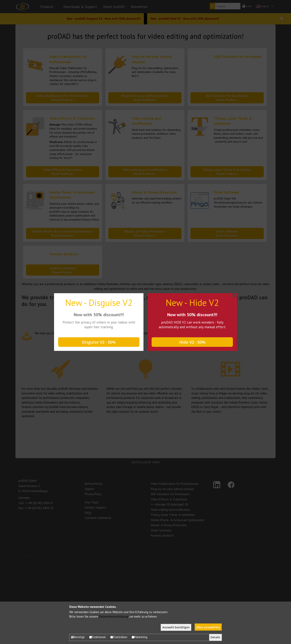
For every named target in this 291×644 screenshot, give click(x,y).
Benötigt (78, 637)
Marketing (140, 637)
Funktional (97, 637)
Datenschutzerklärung (114, 616)
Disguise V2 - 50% (99, 342)
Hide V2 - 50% (192, 342)
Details (215, 637)
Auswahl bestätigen (176, 627)
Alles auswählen (208, 627)
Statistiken (119, 637)
